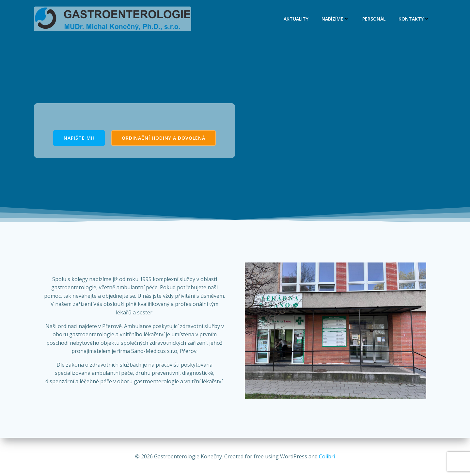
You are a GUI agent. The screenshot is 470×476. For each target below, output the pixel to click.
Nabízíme (335, 19)
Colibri (327, 456)
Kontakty (414, 19)
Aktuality (296, 19)
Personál (374, 19)
